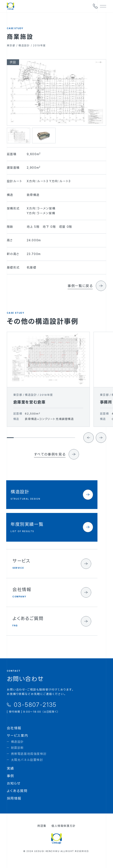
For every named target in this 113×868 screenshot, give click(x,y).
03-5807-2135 (35, 710)
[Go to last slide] (89, 446)
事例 (10, 781)
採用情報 (14, 804)
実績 (10, 774)
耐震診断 (17, 753)
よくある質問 (17, 796)
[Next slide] (101, 446)
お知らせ (14, 789)
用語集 (42, 831)
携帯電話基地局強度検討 (29, 759)
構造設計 (17, 747)
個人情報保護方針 (64, 831)
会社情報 (14, 734)
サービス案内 (18, 741)
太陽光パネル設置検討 (27, 765)
